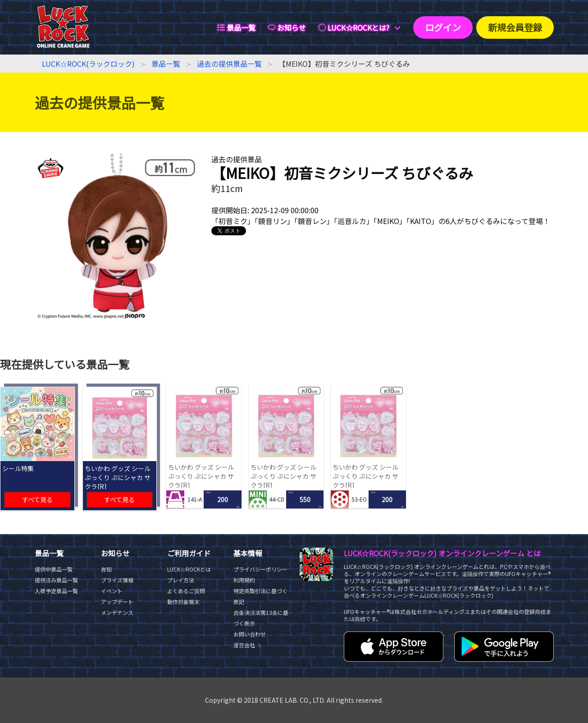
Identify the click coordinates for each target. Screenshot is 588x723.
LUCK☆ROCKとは (189, 569)
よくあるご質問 (186, 591)
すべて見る (37, 499)
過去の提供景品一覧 (229, 64)
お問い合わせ (250, 634)
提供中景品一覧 (54, 569)
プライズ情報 (117, 580)
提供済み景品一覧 (56, 580)
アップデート (117, 602)
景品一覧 (166, 64)
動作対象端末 (183, 602)
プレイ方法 (181, 580)
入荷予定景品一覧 (56, 591)
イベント (112, 591)
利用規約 (244, 580)
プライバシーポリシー (260, 569)
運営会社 (248, 645)
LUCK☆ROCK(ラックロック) (88, 64)
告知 (106, 569)
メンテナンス (117, 612)
